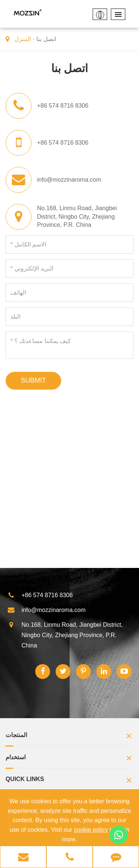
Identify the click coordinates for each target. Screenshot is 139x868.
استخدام (69, 759)
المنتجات (69, 737)
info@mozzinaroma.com (69, 180)
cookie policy (91, 830)
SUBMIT (33, 380)
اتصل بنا (46, 39)
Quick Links (69, 781)
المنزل (23, 39)
